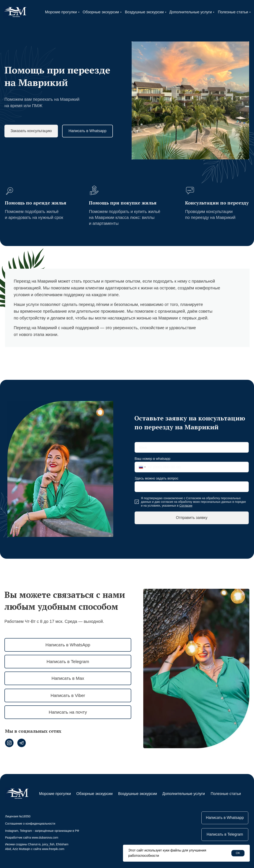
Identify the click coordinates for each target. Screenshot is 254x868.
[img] (15, 12)
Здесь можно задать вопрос (156, 478)
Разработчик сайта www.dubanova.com (32, 838)
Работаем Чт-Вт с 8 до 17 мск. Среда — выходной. (54, 621)
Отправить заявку (192, 518)
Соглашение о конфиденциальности (30, 824)
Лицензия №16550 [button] (18, 816)
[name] (192, 447)
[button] (31, 131)
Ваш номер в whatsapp (152, 459)
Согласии (186, 506)
